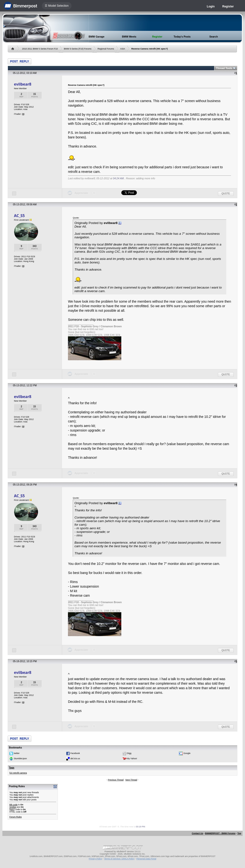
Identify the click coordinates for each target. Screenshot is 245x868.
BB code (13, 805)
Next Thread (131, 780)
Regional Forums (106, 49)
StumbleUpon (20, 759)
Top (239, 833)
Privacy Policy (95, 859)
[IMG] (12, 809)
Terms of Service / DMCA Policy (119, 859)
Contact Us (197, 833)
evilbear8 (23, 84)
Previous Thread (116, 780)
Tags (12, 768)
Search (214, 37)
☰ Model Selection (57, 6)
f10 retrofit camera (18, 773)
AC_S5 (19, 216)
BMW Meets (129, 37)
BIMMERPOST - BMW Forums (220, 833)
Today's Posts (182, 37)
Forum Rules (16, 817)
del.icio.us (75, 759)
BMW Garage (96, 37)
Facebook (75, 753)
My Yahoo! (132, 759)
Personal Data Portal (146, 859)
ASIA (123, 49)
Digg (129, 753)
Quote (226, 194)
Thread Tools (224, 68)
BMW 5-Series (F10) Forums (78, 49)
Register (228, 6)
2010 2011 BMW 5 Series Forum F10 (40, 49)
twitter (17, 753)
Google (187, 753)
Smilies (13, 807)
